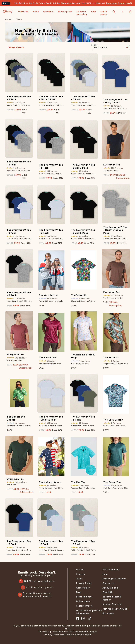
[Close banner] (131, 3)
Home (8, 19)
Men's (19, 19)
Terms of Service (74, 635)
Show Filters (16, 47)
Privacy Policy (52, 635)
